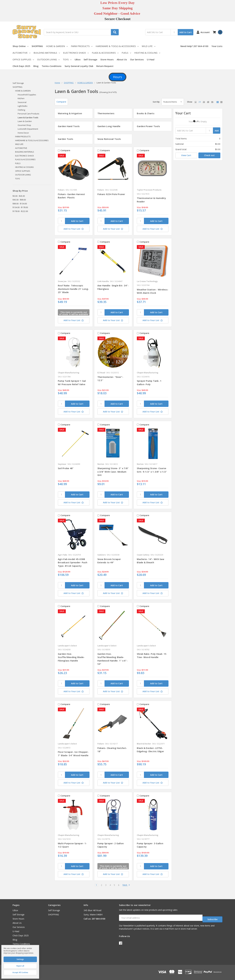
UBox (78, 59)
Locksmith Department (28, 129)
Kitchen (21, 98)
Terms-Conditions (52, 66)
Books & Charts (146, 113)
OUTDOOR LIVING (48, 59)
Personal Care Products (28, 114)
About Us (122, 59)
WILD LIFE (149, 46)
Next (126, 885)
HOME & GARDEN (57, 46)
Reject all (20, 966)
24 (200, 102)
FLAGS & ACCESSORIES (105, 53)
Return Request (105, 66)
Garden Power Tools (148, 126)
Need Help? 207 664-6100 (194, 46)
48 (208, 102)
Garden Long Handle (109, 126)
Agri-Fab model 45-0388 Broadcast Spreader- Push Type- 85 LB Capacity (73, 562)
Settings (20, 959)
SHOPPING (37, 46)
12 (195, 102)
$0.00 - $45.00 (19, 196)
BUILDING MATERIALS (47, 53)
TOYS (67, 59)
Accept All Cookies (20, 972)
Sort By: (156, 102)
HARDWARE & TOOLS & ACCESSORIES (117, 46)
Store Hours (107, 59)
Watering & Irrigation (70, 113)
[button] (117, 77)
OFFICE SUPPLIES (23, 59)
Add (217, 131)
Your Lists (217, 46)
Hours (117, 77)
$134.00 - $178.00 (20, 207)
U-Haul (151, 59)
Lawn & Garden (25, 121)
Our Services (137, 59)
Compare (61, 102)
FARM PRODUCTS (82, 46)
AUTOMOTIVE (22, 53)
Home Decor (23, 133)
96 (212, 102)
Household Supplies (27, 95)
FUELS (126, 53)
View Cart (186, 155)
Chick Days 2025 (21, 66)
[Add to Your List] (74, 229)
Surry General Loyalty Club (79, 66)
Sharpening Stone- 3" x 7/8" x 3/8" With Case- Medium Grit (113, 472)
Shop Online (21, 46)
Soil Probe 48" (66, 468)
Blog (36, 66)
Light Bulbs (23, 106)
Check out (209, 155)
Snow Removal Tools (109, 139)
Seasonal (22, 102)
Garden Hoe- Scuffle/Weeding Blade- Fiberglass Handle (71, 657)
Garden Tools (65, 139)
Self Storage (90, 59)
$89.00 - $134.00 (20, 204)
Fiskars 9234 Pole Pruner (111, 194)
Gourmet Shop (24, 125)
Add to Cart (186, 32)
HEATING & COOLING (147, 53)
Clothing (21, 110)
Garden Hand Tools (69, 126)
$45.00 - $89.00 (19, 200)
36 (204, 102)
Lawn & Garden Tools (28, 118)
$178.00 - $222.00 (20, 211)
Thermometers (106, 113)
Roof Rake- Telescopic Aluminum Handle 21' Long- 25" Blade (73, 289)
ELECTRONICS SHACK (76, 53)
